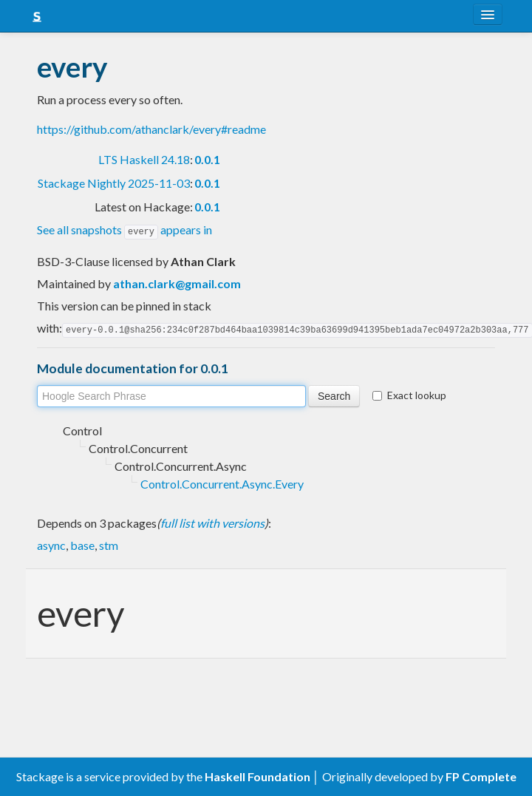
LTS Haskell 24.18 (144, 159)
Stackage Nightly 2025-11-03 (114, 183)
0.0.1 (207, 159)
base (82, 544)
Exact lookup (409, 394)
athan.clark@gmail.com (177, 283)
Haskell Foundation (258, 776)
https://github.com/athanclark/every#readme (151, 129)
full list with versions (212, 521)
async (51, 544)
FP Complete (481, 776)
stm (109, 544)
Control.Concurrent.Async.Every (222, 482)
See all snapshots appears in (125, 229)
